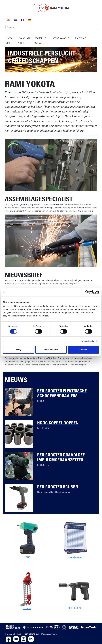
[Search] (52, 27)
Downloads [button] (60, 38)
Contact (39, 43)
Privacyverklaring (49, 634)
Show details (88, 341)
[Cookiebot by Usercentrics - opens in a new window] (87, 292)
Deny (19, 350)
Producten (23, 38)
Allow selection (51, 350)
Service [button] (80, 38)
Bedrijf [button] (22, 43)
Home (9, 38)
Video (9, 43)
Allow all (83, 350)
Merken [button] (40, 38)
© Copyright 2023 (13, 634)
